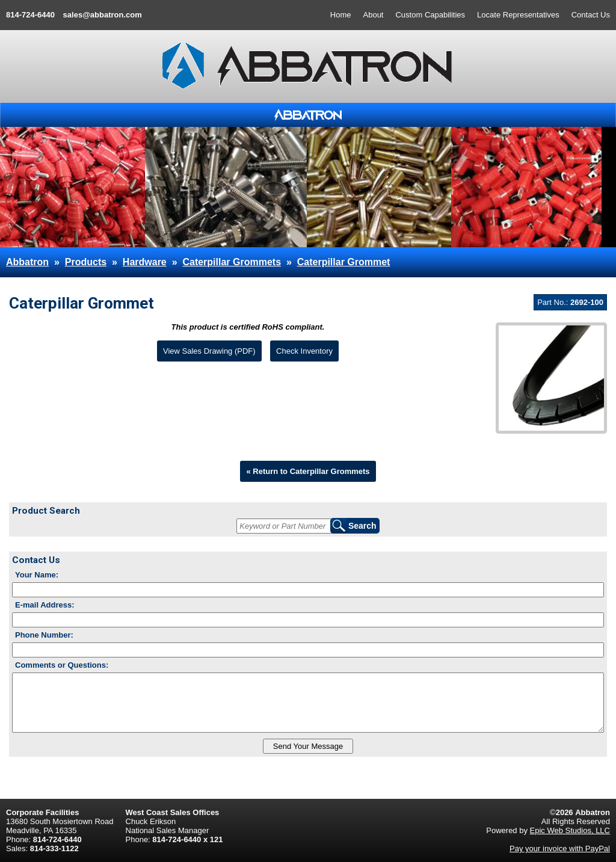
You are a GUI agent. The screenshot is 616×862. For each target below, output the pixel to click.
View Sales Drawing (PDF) (209, 351)
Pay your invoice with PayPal (560, 848)
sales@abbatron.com (103, 15)
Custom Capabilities (430, 15)
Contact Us (591, 15)
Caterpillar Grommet (344, 262)
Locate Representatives (518, 15)
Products (86, 262)
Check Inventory (304, 351)
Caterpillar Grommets (232, 262)
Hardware (145, 262)
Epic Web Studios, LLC (570, 830)
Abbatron (27, 262)
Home (341, 15)
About (374, 15)
